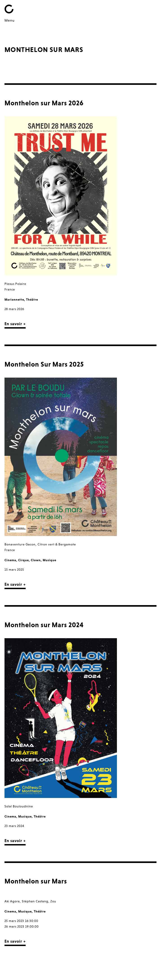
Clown (36, 560)
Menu (10, 20)
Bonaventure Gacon (20, 544)
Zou (53, 901)
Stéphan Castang (35, 901)
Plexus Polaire (15, 284)
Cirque (23, 560)
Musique (49, 560)
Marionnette (14, 300)
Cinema (10, 560)
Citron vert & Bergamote (57, 544)
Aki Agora (12, 901)
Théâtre (32, 300)
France (10, 289)
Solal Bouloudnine (19, 806)
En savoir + (15, 324)
